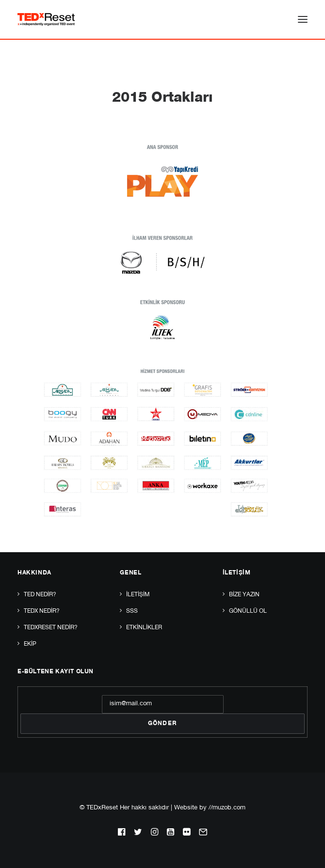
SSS (132, 611)
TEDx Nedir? (42, 611)
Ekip (30, 644)
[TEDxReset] (46, 19)
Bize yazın (244, 595)
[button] (303, 19)
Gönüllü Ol (248, 611)
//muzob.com (227, 808)
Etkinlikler (144, 628)
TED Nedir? (40, 595)
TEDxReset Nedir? (51, 628)
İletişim (138, 595)
